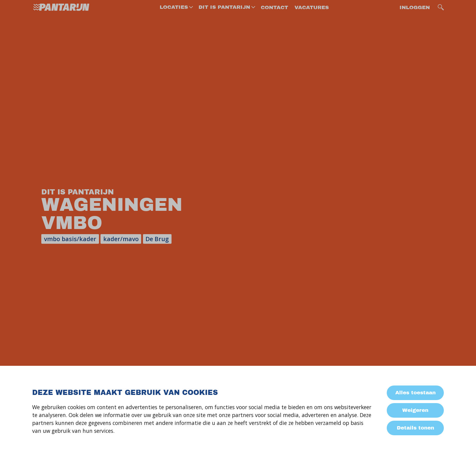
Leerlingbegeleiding (61, 236)
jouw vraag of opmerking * (198, 324)
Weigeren (415, 410)
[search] (441, 15)
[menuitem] (176, 15)
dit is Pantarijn (224, 15)
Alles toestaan (415, 393)
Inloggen (415, 15)
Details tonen (415, 428)
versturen (181, 352)
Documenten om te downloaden (59, 276)
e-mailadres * (182, 279)
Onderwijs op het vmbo (65, 199)
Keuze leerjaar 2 (56, 137)
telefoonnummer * (188, 302)
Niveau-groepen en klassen (59, 159)
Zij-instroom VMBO (59, 119)
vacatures (312, 15)
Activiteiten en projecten (68, 217)
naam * (174, 256)
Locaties (174, 15)
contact (274, 15)
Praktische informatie (64, 254)
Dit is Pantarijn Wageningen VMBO (59, 78)
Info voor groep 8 (57, 101)
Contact (44, 298)
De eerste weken (56, 181)
